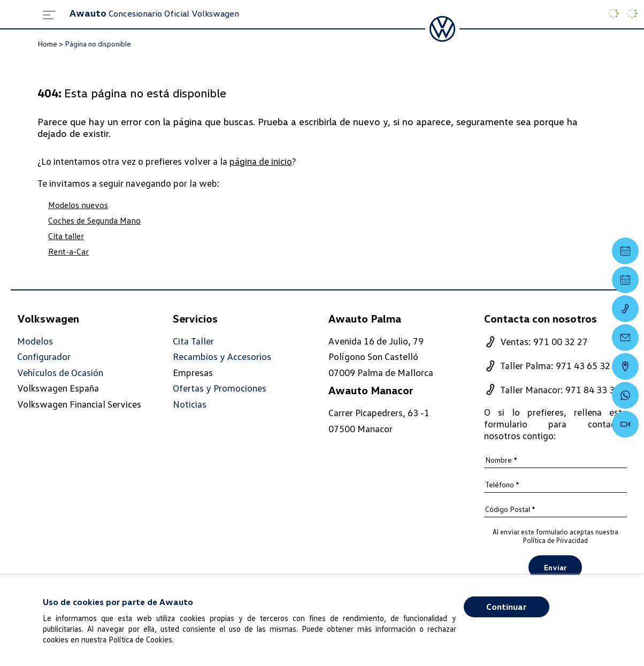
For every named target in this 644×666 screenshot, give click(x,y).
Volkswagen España (58, 388)
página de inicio (261, 161)
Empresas (193, 372)
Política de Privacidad (555, 540)
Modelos (35, 341)
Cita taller (66, 236)
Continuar (506, 607)
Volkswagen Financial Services (79, 404)
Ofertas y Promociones (220, 388)
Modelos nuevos (78, 205)
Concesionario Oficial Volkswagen (154, 13)
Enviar (555, 567)
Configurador (44, 357)
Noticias (190, 404)
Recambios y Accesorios (222, 357)
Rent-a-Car (68, 251)
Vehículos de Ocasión (60, 373)
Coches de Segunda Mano (94, 220)
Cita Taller (193, 341)
